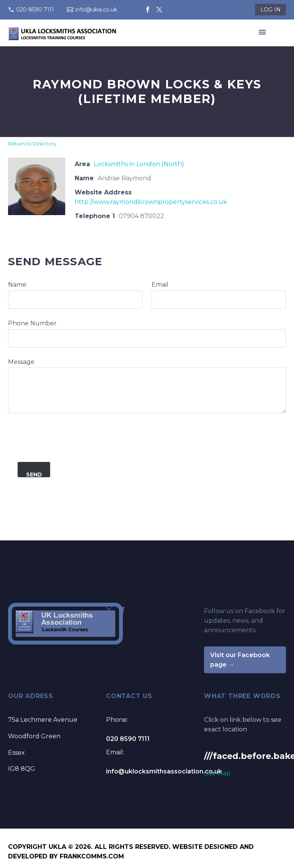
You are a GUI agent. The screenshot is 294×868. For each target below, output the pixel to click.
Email (160, 285)
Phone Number (32, 323)
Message (21, 362)
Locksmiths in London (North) (139, 164)
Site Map (217, 773)
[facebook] (123, 610)
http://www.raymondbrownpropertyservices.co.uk (151, 202)
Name (17, 285)
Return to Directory (32, 144)
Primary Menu (262, 32)
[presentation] (66, 428)
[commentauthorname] (75, 300)
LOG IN (270, 10)
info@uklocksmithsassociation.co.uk (164, 771)
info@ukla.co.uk (96, 10)
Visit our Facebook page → (240, 660)
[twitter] (109, 610)
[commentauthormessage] (147, 390)
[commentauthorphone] (147, 338)
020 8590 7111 (35, 10)
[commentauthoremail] (219, 300)
